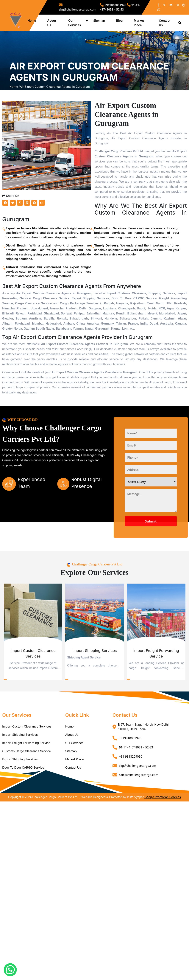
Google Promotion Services (163, 832)
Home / (15, 104)
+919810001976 (110, 6)
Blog (121, 21)
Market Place (75, 794)
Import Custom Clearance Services (27, 761)
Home (35, 21)
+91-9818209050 (131, 791)
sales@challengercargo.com (139, 809)
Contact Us (73, 802)
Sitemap (100, 21)
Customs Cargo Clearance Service (26, 786)
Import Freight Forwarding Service (26, 777)
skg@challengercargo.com (88, 7)
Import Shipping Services (20, 769)
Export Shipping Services (20, 794)
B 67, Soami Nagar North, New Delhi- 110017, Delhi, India (144, 761)
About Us (72, 769)
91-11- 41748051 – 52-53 (115, 7)
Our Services (74, 777)
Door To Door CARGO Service (23, 802)
